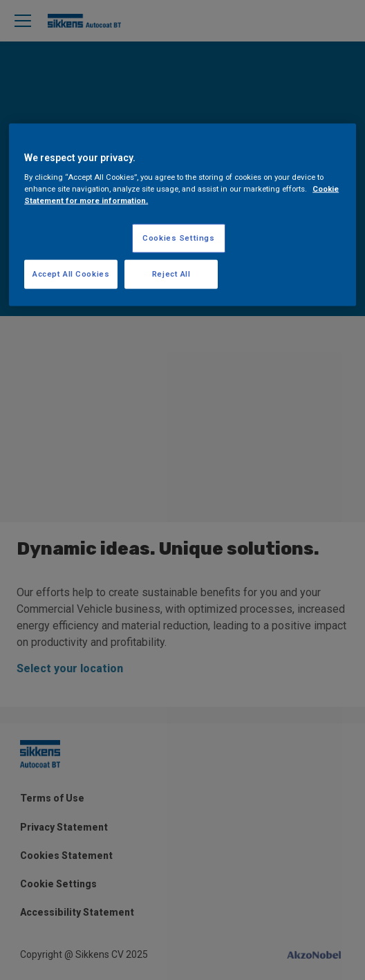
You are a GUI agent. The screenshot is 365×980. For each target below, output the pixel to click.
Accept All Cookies (71, 274)
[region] (182, 215)
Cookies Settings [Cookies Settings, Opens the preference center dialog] (178, 238)
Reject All (171, 274)
